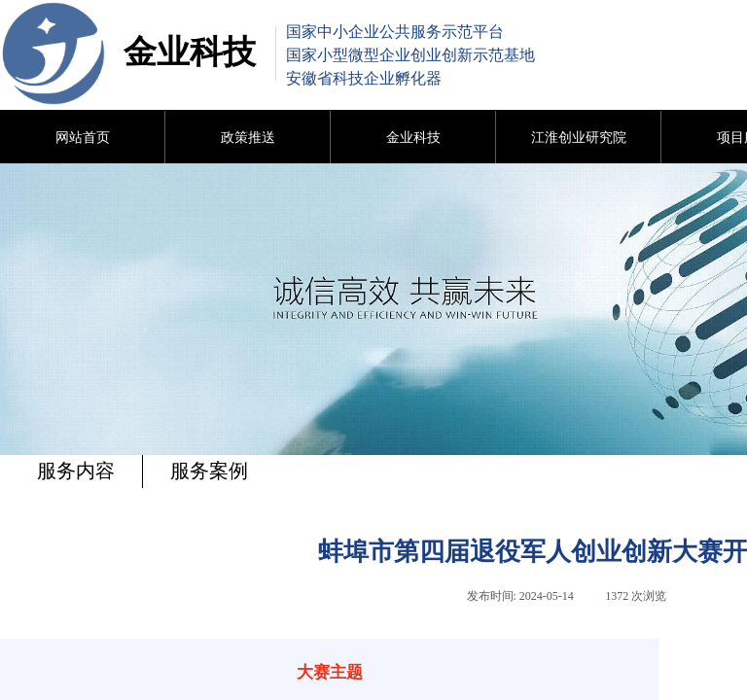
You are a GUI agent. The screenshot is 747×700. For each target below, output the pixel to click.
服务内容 (76, 471)
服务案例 (209, 471)
